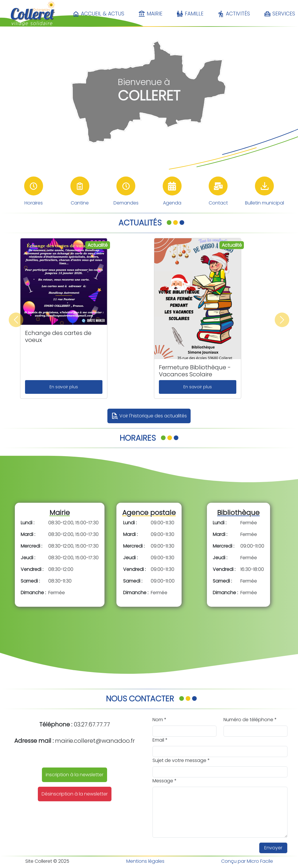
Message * (165, 781)
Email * (160, 740)
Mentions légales (145, 861)
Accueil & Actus (98, 14)
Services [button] (280, 14)
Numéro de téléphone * (250, 720)
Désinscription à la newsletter (75, 794)
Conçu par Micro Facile (247, 861)
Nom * (159, 720)
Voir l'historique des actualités (149, 416)
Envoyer (273, 848)
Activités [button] (234, 14)
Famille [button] (190, 14)
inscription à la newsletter (74, 775)
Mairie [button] (150, 14)
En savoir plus (64, 387)
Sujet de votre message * (181, 760)
